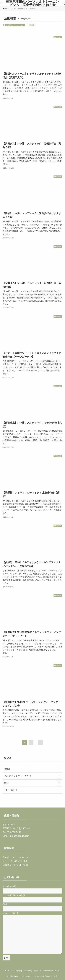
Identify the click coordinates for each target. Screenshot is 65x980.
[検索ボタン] (63, 3)
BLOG (57, 971)
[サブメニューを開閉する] (59, 776)
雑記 (33, 783)
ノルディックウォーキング (15, 25)
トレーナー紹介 (46, 971)
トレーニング (11, 790)
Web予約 (28, 971)
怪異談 (7, 769)
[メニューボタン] (2, 3)
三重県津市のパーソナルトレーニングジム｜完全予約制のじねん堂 (32, 3)
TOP (7, 971)
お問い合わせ (16, 971)
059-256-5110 (14, 832)
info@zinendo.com (19, 836)
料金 (36, 971)
